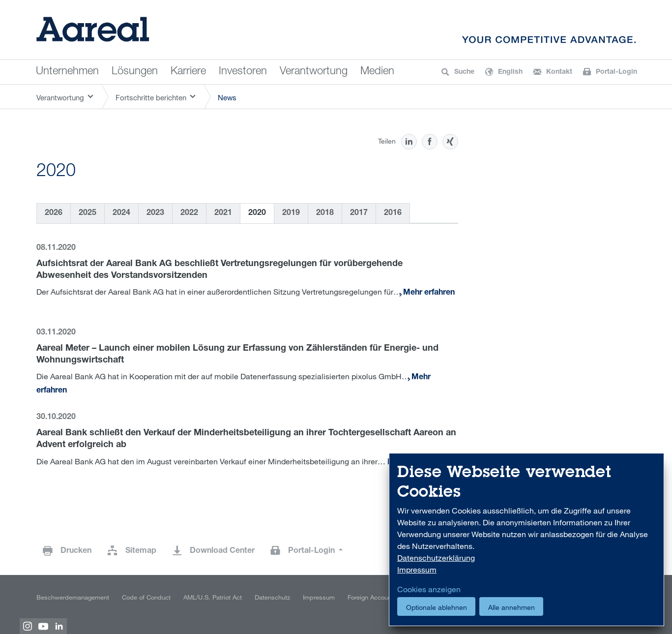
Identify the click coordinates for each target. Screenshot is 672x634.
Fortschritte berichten (151, 97)
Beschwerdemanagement (73, 597)
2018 (325, 213)
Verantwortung (314, 72)
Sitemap (141, 551)
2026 (54, 213)
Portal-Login (312, 551)
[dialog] (526, 540)
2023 (155, 213)
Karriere (188, 72)
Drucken (76, 551)
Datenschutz (272, 597)
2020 (257, 213)
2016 (393, 213)
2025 (88, 213)
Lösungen (135, 72)
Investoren (243, 72)
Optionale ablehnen (437, 607)
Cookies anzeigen (429, 589)
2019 (291, 213)
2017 (359, 213)
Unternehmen (67, 72)
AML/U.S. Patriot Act (213, 597)
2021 (223, 213)
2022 (189, 213)
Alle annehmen (511, 607)
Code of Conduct (146, 597)
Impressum (319, 597)
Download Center (222, 551)
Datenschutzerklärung (436, 558)
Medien (377, 72)
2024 (121, 213)
